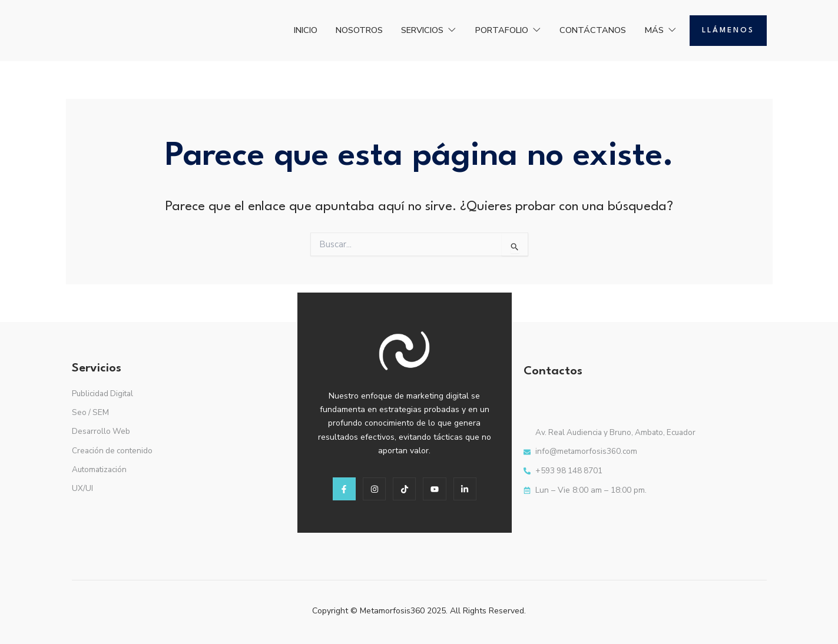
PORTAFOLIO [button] (493, 30)
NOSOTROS (330, 30)
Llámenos (728, 30)
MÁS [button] (659, 30)
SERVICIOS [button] (406, 30)
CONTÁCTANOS (586, 30)
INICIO (269, 30)
